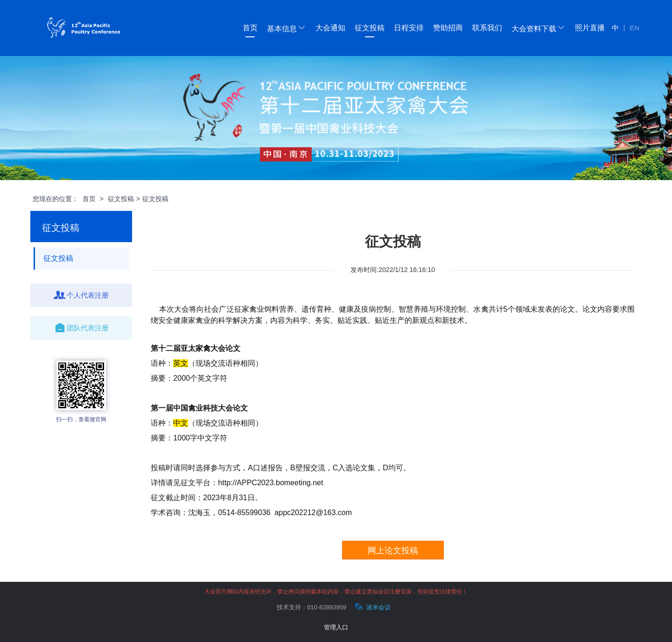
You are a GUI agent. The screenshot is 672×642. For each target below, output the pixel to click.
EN (634, 28)
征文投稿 (370, 28)
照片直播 (590, 28)
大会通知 (330, 28)
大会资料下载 (539, 28)
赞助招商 (448, 28)
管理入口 (336, 627)
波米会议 (372, 607)
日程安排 (409, 28)
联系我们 (487, 28)
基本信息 (287, 28)
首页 (250, 28)
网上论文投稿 (393, 551)
